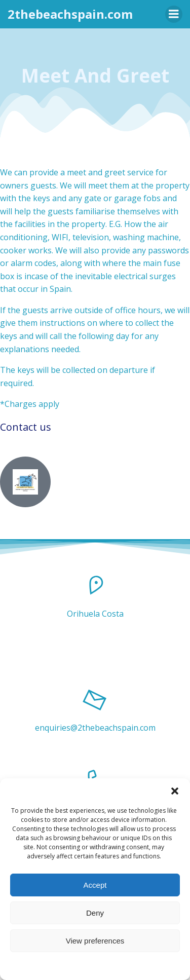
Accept (95, 885)
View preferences (95, 941)
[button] (175, 791)
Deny (95, 913)
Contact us (26, 427)
